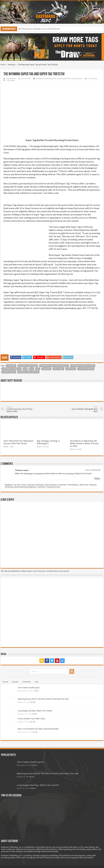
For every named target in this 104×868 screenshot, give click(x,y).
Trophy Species (77, 79)
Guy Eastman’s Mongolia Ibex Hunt (83, 409)
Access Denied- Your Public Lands (32, 719)
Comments (26, 682)
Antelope (12, 65)
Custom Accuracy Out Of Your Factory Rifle (21, 409)
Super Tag (71, 369)
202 (35, 714)
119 (36, 732)
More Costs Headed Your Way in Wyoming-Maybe (38, 729)
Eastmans (11, 366)
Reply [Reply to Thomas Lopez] (97, 479)
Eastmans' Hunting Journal (83, 366)
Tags (36, 682)
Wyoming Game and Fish (29, 372)
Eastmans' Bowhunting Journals (54, 366)
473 (37, 691)
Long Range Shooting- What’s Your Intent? (35, 711)
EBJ (25, 369)
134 (34, 722)
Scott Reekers (11, 79)
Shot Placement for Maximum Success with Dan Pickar (39, 29)
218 (34, 702)
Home (3, 65)
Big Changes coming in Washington (48, 442)
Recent (6, 682)
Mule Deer (67, 79)
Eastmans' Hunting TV (12, 369)
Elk (55, 79)
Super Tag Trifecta (86, 369)
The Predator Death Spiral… (29, 688)
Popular (15, 682)
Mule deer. (59, 369)
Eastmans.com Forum (28, 366)
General (59, 79)
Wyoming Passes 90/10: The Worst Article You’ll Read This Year (43, 699)
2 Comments (93, 79)
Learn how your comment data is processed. (51, 571)
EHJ (32, 369)
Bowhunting (48, 79)
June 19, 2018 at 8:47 (93, 470)
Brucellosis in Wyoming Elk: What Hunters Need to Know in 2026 (84, 443)
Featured (47, 369)
